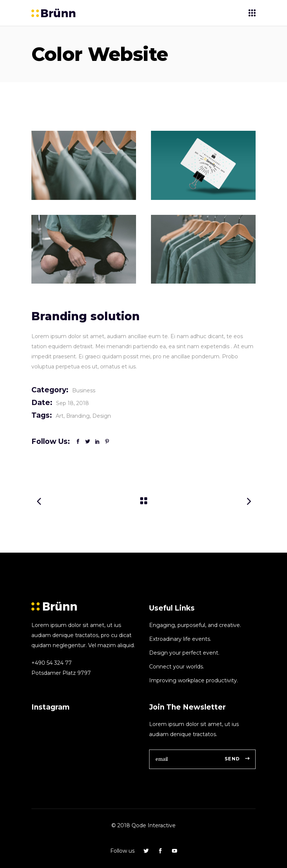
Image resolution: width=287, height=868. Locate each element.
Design (102, 416)
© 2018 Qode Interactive (143, 825)
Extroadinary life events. (180, 639)
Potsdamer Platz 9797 (61, 673)
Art (60, 416)
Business (84, 390)
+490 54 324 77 (52, 663)
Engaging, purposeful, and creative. (195, 625)
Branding (78, 416)
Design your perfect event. (184, 653)
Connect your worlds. (177, 667)
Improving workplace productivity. (194, 680)
